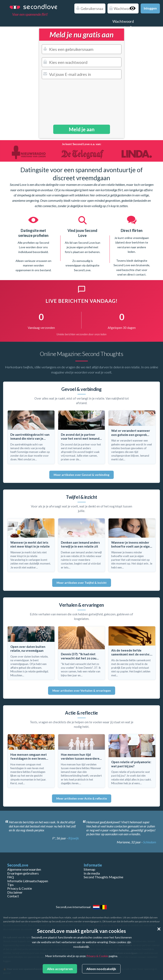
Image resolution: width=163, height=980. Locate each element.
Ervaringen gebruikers (23, 873)
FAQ (11, 877)
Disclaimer (15, 892)
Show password (134, 8)
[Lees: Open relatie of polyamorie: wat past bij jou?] (132, 761)
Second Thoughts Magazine (103, 877)
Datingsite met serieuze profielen (33, 233)
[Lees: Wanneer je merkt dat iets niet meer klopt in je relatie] (31, 545)
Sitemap (89, 869)
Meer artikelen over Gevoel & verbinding (81, 475)
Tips (10, 885)
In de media (92, 873)
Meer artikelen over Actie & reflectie (82, 798)
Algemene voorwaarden (24, 869)
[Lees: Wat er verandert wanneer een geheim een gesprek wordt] (132, 437)
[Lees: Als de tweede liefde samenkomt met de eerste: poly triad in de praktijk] (132, 653)
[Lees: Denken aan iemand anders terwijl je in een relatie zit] (82, 545)
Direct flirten (132, 230)
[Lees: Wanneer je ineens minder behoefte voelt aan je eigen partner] (132, 545)
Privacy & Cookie (20, 888)
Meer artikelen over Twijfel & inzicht (82, 583)
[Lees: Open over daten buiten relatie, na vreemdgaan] (31, 653)
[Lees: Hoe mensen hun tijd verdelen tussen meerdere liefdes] (82, 761)
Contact (13, 896)
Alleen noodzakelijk (101, 969)
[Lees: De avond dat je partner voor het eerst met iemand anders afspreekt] (82, 437)
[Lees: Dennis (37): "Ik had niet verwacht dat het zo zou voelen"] (82, 653)
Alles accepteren (60, 969)
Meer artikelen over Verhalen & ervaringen (82, 691)
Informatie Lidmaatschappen (28, 881)
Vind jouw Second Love (82, 233)
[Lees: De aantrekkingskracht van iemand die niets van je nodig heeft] (31, 437)
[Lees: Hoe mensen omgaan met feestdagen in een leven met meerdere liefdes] (31, 761)
